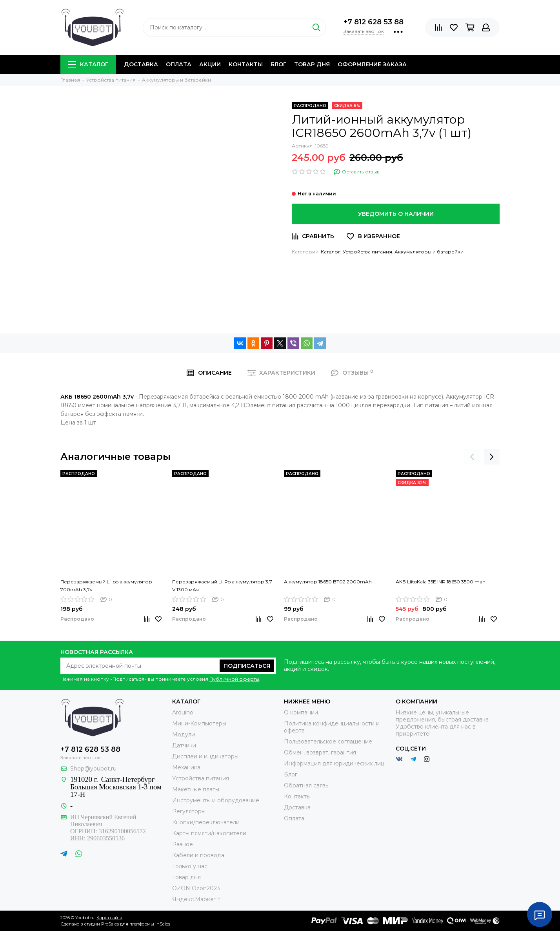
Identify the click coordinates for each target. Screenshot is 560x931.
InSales (163, 924)
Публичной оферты (234, 679)
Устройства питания (367, 252)
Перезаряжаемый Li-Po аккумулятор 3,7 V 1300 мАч (222, 586)
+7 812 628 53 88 (374, 22)
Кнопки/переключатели (206, 822)
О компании (301, 712)
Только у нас (190, 866)
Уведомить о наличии (396, 214)
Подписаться (247, 666)
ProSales (110, 924)
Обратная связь (306, 785)
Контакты (246, 64)
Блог (278, 64)
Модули (184, 734)
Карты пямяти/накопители (209, 833)
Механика (186, 767)
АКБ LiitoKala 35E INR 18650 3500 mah (441, 582)
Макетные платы (196, 789)
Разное (183, 844)
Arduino (183, 712)
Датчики (184, 745)
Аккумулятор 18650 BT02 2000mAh (328, 582)
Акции (210, 64)
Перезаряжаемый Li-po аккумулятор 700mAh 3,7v (106, 586)
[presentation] (472, 457)
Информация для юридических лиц (334, 763)
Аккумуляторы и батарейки (429, 252)
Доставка (141, 64)
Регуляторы (189, 811)
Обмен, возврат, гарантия (320, 752)
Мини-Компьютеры (199, 723)
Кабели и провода (198, 855)
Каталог (88, 64)
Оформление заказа (372, 64)
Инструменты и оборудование (216, 800)
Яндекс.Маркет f (196, 899)
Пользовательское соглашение (328, 742)
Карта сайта (109, 918)
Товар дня (312, 64)
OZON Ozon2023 (196, 888)
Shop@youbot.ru (93, 769)
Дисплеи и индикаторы (205, 756)
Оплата (179, 64)
